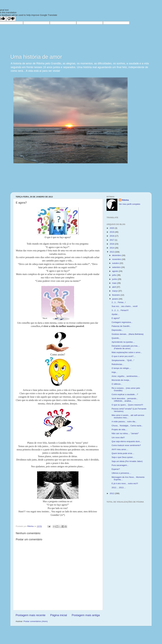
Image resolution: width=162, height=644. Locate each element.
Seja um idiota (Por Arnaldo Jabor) (127, 461)
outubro (116, 263)
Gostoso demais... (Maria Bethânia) (128, 334)
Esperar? (116, 469)
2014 (112, 248)
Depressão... (117, 330)
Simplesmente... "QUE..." (123, 360)
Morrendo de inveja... (121, 380)
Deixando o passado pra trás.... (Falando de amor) (126, 347)
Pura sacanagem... (120, 465)
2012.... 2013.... (119, 488)
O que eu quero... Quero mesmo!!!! (127, 405)
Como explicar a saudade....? (125, 394)
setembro (117, 267)
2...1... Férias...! (119, 302)
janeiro (115, 299)
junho (115, 279)
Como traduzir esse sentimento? (126, 445)
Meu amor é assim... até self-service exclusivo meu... (128, 416)
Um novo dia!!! (118, 437)
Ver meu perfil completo (130, 204)
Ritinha (125, 200)
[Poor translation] (11, 19)
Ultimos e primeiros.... (122, 473)
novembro (117, 259)
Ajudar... (115, 314)
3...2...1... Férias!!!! (120, 310)
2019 (112, 232)
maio (115, 283)
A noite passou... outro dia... (124, 422)
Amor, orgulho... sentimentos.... (126, 376)
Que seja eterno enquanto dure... (127, 441)
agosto (115, 271)
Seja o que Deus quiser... (123, 457)
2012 (112, 493)
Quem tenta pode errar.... (123, 453)
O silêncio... (117, 384)
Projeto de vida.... (120, 430)
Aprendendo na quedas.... (123, 342)
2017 (112, 240)
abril (114, 287)
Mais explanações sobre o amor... (127, 352)
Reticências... (118, 364)
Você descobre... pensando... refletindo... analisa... (125, 400)
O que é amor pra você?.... (124, 356)
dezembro (117, 255)
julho (115, 275)
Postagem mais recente (31, 615)
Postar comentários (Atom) (36, 621)
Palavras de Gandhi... (121, 326)
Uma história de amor (36, 57)
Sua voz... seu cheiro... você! (125, 306)
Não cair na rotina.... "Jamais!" (125, 433)
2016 (112, 244)
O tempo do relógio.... (121, 368)
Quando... (116, 338)
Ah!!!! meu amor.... (120, 449)
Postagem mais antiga (86, 615)
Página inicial (59, 615)
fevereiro (116, 295)
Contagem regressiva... (122, 322)
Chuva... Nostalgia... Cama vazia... (127, 426)
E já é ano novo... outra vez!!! (125, 483)
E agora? (116, 318)
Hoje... (115, 372)
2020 (112, 228)
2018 (112, 236)
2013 (112, 252)
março (115, 291)
